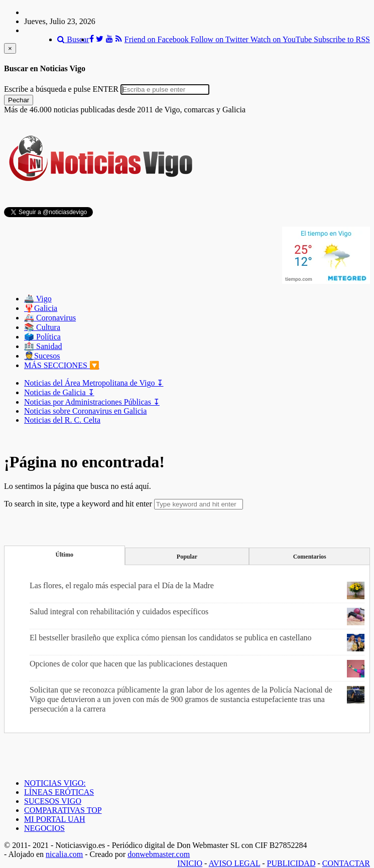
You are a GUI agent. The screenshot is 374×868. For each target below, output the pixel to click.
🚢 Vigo (38, 299)
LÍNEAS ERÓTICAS (59, 792)
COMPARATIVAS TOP (63, 810)
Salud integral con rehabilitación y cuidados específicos (119, 612)
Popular (187, 557)
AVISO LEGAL (235, 863)
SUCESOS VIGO (53, 801)
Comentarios (310, 557)
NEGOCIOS (44, 828)
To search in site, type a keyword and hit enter (78, 504)
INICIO (190, 863)
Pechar (19, 100)
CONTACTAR (346, 863)
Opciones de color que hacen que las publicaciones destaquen (129, 664)
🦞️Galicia (41, 308)
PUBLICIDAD (291, 863)
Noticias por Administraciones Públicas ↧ (92, 402)
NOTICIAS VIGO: (55, 783)
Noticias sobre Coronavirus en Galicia (85, 411)
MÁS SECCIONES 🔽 (62, 365)
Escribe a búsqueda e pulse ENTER (61, 89)
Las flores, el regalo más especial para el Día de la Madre (122, 585)
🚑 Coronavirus (50, 318)
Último (65, 555)
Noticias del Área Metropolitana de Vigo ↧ (94, 383)
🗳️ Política (42, 337)
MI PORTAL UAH (55, 819)
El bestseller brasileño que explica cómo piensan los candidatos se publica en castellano (171, 638)
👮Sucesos (42, 356)
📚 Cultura (42, 327)
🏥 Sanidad (43, 346)
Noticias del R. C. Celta (62, 420)
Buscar (73, 39)
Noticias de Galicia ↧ (59, 392)
